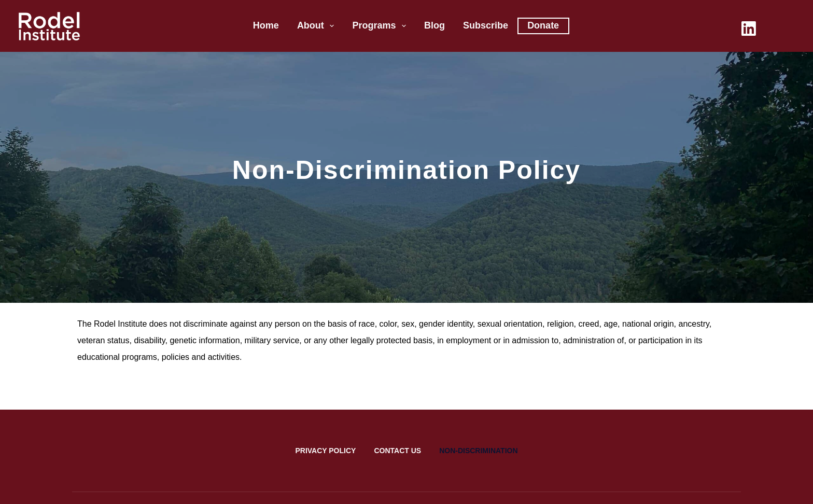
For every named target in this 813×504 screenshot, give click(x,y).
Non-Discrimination (478, 451)
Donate (543, 25)
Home (266, 25)
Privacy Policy (325, 451)
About (318, 26)
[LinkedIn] (749, 29)
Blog (434, 25)
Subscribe (486, 25)
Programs (381, 26)
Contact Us (397, 451)
